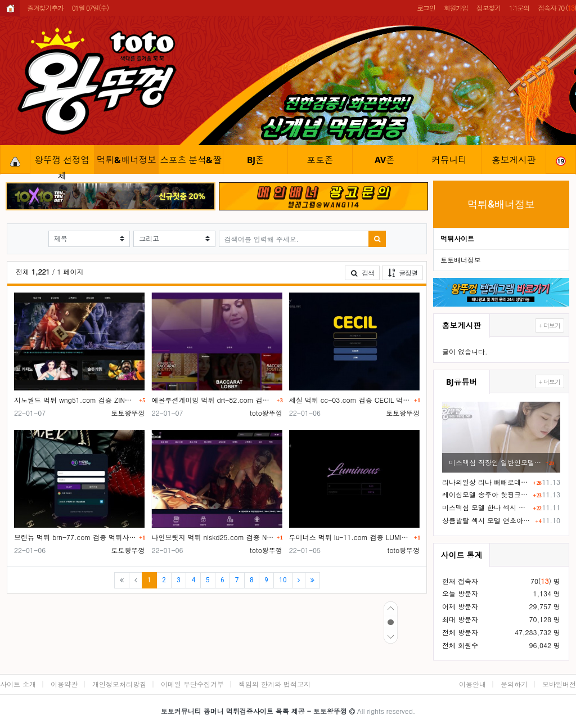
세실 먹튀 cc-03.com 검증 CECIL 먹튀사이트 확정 (350, 400)
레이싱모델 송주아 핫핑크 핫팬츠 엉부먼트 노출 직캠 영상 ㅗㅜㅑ (486, 494)
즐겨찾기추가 (45, 8)
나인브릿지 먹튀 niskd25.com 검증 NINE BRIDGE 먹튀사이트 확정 (212, 537)
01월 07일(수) (90, 8)
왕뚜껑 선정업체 (62, 164)
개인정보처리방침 (119, 684)
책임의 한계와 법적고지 (274, 684)
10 (283, 580)
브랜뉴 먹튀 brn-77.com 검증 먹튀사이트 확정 (75, 537)
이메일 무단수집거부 (192, 684)
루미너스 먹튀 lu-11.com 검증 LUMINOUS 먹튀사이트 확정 (350, 537)
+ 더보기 (550, 325)
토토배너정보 (461, 260)
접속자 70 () (557, 8)
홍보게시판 (514, 160)
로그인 (426, 8)
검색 (362, 273)
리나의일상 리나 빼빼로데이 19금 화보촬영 (486, 482)
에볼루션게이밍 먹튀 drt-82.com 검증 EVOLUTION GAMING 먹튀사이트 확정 (212, 400)
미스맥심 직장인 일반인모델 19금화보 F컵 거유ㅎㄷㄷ (496, 462)
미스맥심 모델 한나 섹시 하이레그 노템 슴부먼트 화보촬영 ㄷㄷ (486, 507)
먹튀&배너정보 (127, 160)
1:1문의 (519, 8)
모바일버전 (559, 684)
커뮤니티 (449, 160)
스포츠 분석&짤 (191, 160)
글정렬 (405, 272)
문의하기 (514, 684)
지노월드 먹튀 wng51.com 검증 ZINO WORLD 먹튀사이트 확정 (75, 400)
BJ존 (256, 160)
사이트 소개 (18, 684)
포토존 (320, 160)
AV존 (385, 160)
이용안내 (472, 684)
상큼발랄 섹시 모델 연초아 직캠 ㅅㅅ (487, 520)
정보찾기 (489, 8)
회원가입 (456, 8)
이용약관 (64, 684)
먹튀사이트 (457, 238)
